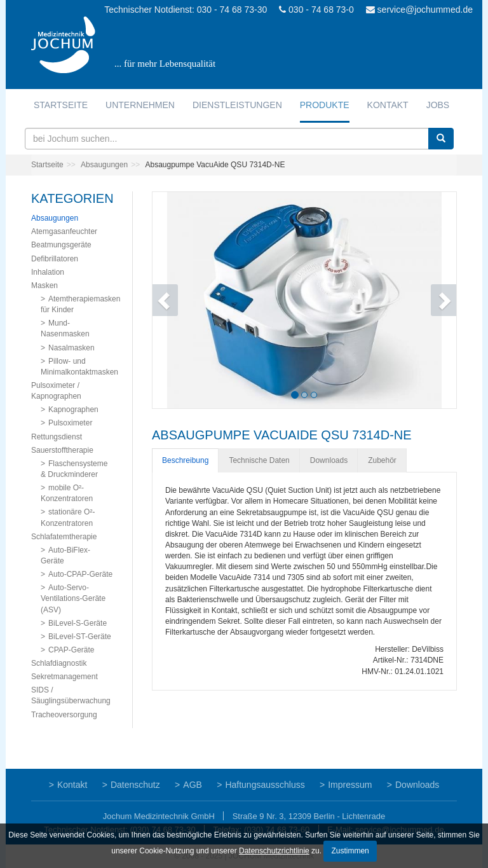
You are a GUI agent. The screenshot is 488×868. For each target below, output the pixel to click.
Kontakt (388, 105)
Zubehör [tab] (382, 460)
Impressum (350, 785)
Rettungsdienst (57, 437)
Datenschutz (135, 785)
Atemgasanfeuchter (64, 231)
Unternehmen (140, 105)
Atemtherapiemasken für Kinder (80, 304)
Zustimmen (350, 851)
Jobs (438, 105)
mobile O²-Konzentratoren (67, 493)
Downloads (417, 785)
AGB (193, 785)
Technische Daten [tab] (259, 460)
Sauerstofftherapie (62, 450)
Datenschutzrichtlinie (274, 851)
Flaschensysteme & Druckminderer (74, 469)
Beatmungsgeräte (61, 245)
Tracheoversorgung (64, 715)
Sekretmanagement (64, 677)
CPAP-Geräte (71, 650)
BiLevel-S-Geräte (78, 623)
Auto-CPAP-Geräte (80, 574)
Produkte (325, 105)
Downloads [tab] (329, 460)
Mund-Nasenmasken (65, 328)
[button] (175, 300)
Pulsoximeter (70, 423)
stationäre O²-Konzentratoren (68, 517)
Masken (44, 286)
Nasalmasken (71, 348)
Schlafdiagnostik (59, 663)
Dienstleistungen (237, 105)
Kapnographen (73, 410)
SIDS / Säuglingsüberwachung (71, 695)
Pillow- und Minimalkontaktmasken (79, 367)
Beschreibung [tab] (185, 460)
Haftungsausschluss (265, 785)
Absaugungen (104, 165)
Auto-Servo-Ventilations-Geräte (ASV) (73, 598)
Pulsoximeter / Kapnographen (56, 391)
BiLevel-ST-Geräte (80, 637)
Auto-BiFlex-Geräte (65, 555)
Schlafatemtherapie (64, 537)
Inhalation (48, 272)
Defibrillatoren (55, 259)
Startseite (61, 105)
